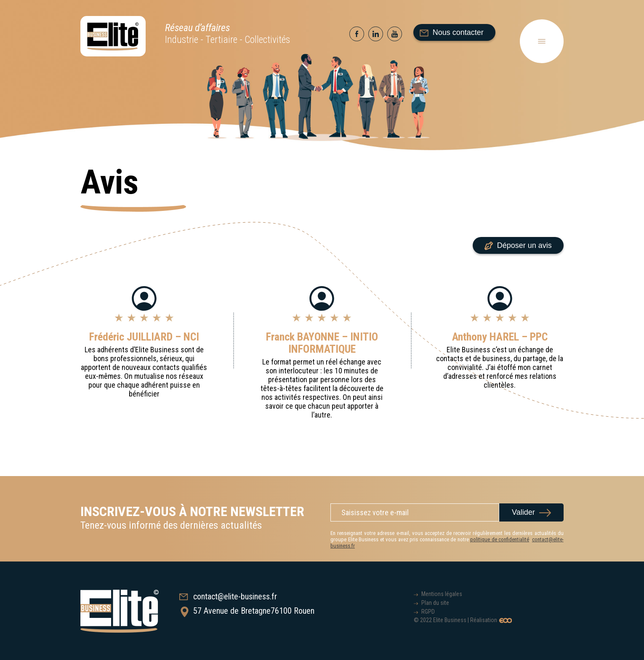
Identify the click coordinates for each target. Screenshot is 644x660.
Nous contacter (452, 32)
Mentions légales (442, 594)
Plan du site (435, 603)
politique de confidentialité (500, 539)
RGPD (428, 612)
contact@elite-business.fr (228, 596)
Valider (523, 512)
